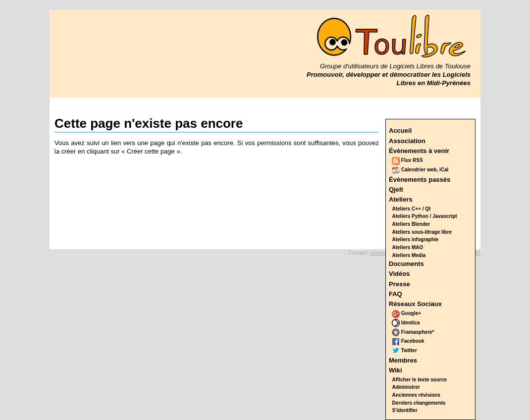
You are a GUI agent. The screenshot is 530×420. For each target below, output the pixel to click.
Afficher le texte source (420, 380)
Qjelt (396, 189)
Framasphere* (413, 332)
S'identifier (405, 410)
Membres (403, 360)
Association (407, 141)
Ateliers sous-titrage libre (422, 232)
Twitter (404, 350)
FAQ (396, 294)
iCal (444, 170)
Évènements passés (420, 180)
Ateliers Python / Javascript (425, 216)
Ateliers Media (409, 255)
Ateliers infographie (416, 239)
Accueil (400, 131)
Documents (406, 264)
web (432, 170)
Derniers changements (419, 403)
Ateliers (401, 199)
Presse (399, 284)
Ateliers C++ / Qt (412, 209)
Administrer (406, 387)
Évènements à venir (419, 151)
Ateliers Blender (411, 224)
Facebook (408, 341)
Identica (406, 323)
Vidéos (399, 274)
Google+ (406, 313)
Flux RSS (407, 160)
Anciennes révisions (416, 395)
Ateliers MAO (408, 247)
